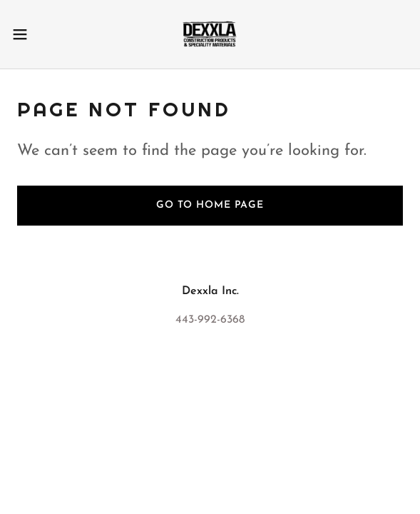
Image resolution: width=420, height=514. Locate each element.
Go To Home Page (210, 205)
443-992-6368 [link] (210, 320)
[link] (210, 34)
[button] (36, 34)
